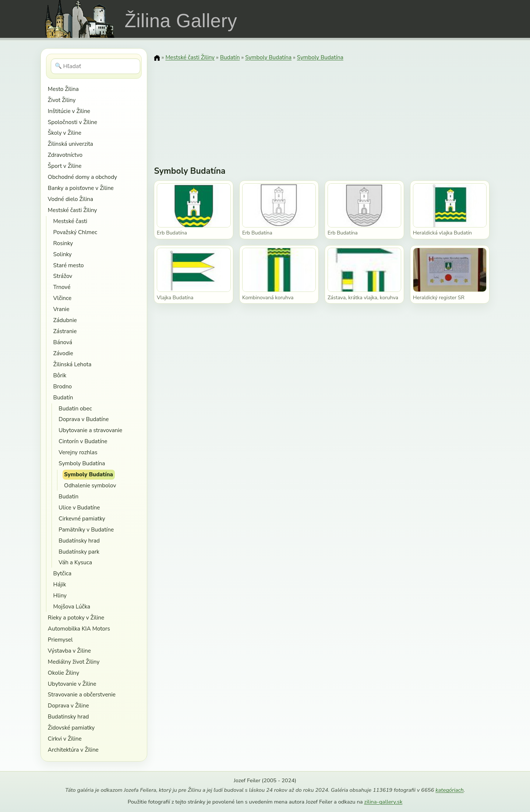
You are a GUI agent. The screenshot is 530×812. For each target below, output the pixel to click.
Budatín (63, 397)
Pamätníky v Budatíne (86, 529)
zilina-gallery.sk (383, 802)
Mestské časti (70, 221)
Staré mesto (69, 265)
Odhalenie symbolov (90, 485)
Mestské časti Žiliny (73, 210)
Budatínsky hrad (79, 541)
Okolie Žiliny (63, 673)
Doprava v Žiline (68, 705)
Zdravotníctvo (65, 155)
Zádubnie (65, 320)
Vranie (61, 309)
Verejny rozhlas (78, 452)
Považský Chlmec (75, 232)
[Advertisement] (322, 109)
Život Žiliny (62, 100)
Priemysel (60, 640)
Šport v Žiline (65, 166)
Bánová (63, 342)
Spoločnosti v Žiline (73, 122)
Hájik (60, 584)
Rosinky (63, 243)
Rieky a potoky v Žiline (76, 617)
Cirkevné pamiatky (82, 518)
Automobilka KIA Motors (79, 629)
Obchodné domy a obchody (82, 177)
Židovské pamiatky (71, 728)
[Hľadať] (96, 66)
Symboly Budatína (82, 463)
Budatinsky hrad (68, 716)
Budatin (68, 496)
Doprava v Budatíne (84, 419)
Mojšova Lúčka (72, 606)
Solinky (63, 254)
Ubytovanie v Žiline (72, 684)
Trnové (62, 287)
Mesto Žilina (63, 89)
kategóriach (449, 790)
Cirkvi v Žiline (65, 739)
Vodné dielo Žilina (70, 199)
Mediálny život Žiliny (74, 662)
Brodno (63, 386)
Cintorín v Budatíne (83, 441)
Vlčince (63, 298)
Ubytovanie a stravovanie (90, 430)
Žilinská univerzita (70, 144)
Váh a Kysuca (75, 562)
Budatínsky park (79, 552)
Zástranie (65, 331)
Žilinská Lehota (73, 364)
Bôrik (60, 375)
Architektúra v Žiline (73, 750)
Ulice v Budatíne (79, 507)
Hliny (60, 595)
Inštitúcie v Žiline (69, 111)
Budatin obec (75, 408)
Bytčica (63, 573)
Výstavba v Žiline (69, 651)
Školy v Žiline (65, 133)
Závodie (63, 353)
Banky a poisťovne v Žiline (81, 188)
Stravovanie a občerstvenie (82, 694)
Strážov (63, 276)
